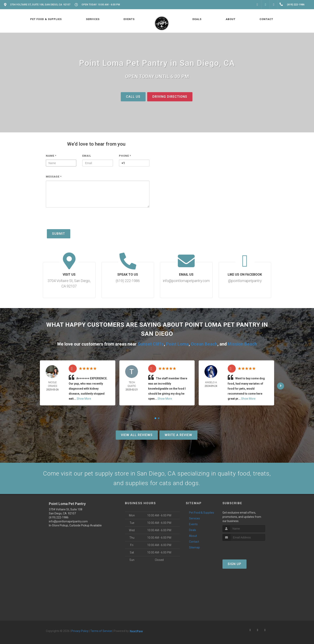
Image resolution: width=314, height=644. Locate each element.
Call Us (133, 97)
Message (54, 177)
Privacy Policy (80, 631)
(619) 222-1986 (59, 517)
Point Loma (177, 344)
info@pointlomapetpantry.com (68, 521)
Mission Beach (242, 344)
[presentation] (76, 220)
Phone (125, 156)
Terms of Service (101, 631)
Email (87, 156)
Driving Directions (170, 97)
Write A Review (178, 435)
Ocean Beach (204, 344)
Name (51, 156)
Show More (84, 399)
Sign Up (234, 564)
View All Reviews (137, 435)
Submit (59, 234)
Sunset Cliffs (151, 344)
